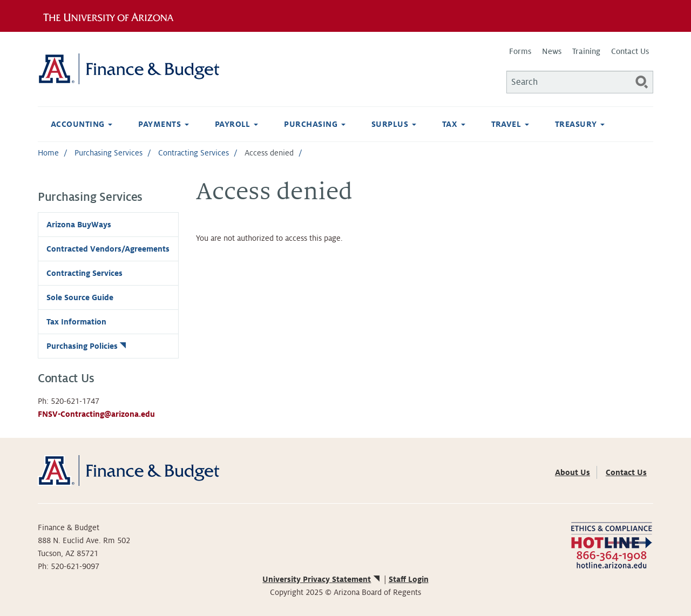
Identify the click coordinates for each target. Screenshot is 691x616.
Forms (520, 51)
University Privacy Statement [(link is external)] (322, 579)
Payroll (237, 124)
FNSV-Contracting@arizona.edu (96, 414)
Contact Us (630, 51)
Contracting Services (194, 153)
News (552, 51)
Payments (163, 124)
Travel (510, 124)
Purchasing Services (109, 153)
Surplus (394, 124)
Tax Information (76, 322)
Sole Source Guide (80, 297)
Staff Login (409, 579)
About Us (573, 472)
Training (586, 51)
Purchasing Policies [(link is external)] (87, 346)
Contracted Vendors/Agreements (108, 249)
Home (48, 153)
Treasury (580, 124)
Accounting (82, 124)
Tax (454, 124)
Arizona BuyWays (79, 225)
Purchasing (314, 124)
